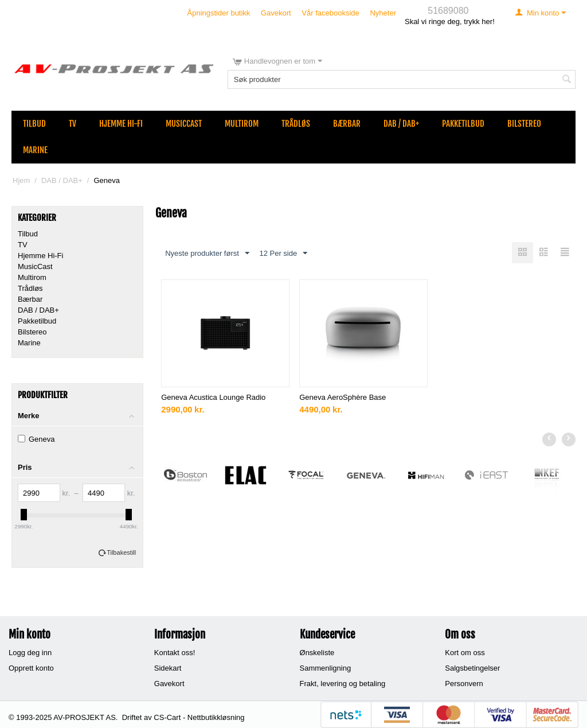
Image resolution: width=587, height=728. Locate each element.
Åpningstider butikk (219, 13)
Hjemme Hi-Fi (121, 124)
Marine (35, 150)
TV (73, 124)
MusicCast (184, 124)
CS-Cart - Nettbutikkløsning (199, 717)
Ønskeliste (317, 653)
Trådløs (296, 124)
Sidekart (168, 668)
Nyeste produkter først (207, 254)
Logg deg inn (30, 653)
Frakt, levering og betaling (343, 684)
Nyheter (383, 13)
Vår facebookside (330, 13)
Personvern (464, 684)
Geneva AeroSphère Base (343, 397)
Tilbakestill (121, 552)
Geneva (36, 439)
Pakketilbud (463, 124)
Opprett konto (31, 668)
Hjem (21, 180)
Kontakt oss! (175, 653)
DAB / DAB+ (401, 124)
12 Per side (283, 254)
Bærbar (347, 124)
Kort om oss (465, 653)
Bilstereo (524, 124)
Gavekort (276, 13)
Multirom (242, 124)
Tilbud (34, 124)
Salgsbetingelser (472, 668)
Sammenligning (326, 668)
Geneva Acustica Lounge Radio (213, 397)
